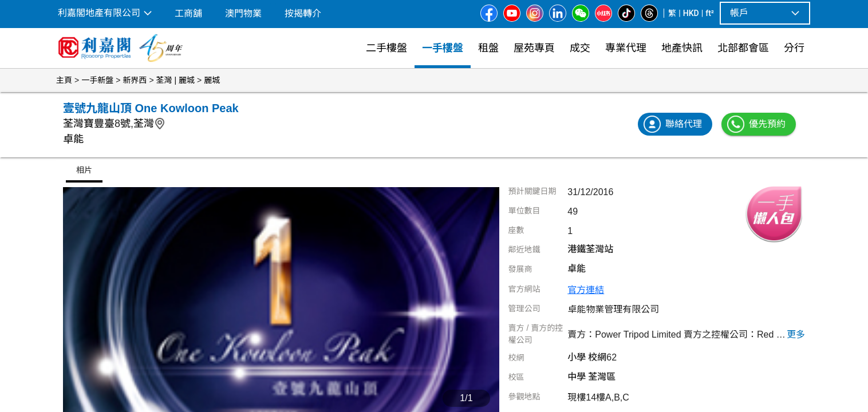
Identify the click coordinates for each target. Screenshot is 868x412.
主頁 (64, 80)
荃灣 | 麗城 (175, 80)
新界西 (135, 80)
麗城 (212, 80)
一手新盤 (97, 80)
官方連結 (586, 290)
